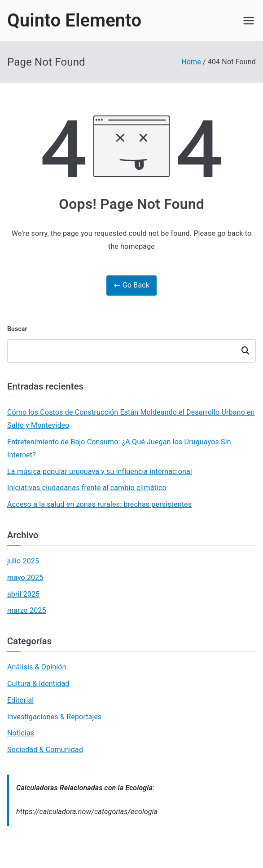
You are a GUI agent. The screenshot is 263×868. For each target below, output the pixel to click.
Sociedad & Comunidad (45, 750)
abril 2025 (23, 594)
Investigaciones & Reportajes (55, 717)
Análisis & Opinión (37, 667)
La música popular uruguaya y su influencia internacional (100, 472)
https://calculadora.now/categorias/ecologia (87, 812)
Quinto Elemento (74, 20)
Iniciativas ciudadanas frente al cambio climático (87, 488)
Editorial (20, 700)
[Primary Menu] (249, 21)
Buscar (17, 329)
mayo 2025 (25, 578)
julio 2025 (23, 561)
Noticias (21, 733)
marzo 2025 (27, 610)
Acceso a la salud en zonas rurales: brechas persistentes (99, 504)
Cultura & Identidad (38, 684)
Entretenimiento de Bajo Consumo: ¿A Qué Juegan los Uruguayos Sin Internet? (119, 448)
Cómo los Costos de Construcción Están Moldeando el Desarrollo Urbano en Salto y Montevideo (131, 419)
